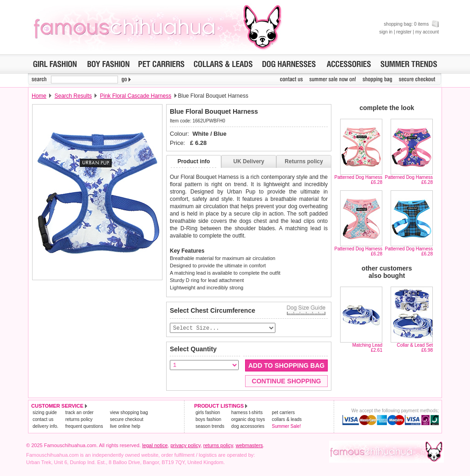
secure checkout (126, 420)
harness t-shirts (247, 413)
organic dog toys (248, 420)
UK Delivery (249, 161)
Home (39, 96)
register (404, 32)
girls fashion (208, 413)
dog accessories (248, 427)
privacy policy (185, 446)
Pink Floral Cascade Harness (136, 96)
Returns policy (304, 161)
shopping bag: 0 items (411, 24)
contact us (43, 420)
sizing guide (45, 413)
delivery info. (45, 427)
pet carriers (283, 413)
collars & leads (287, 420)
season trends (210, 427)
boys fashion (208, 420)
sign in (386, 32)
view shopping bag (129, 413)
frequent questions (84, 427)
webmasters (249, 446)
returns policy (79, 420)
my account (427, 32)
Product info (194, 161)
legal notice (155, 446)
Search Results (73, 96)
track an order (79, 413)
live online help (125, 427)
